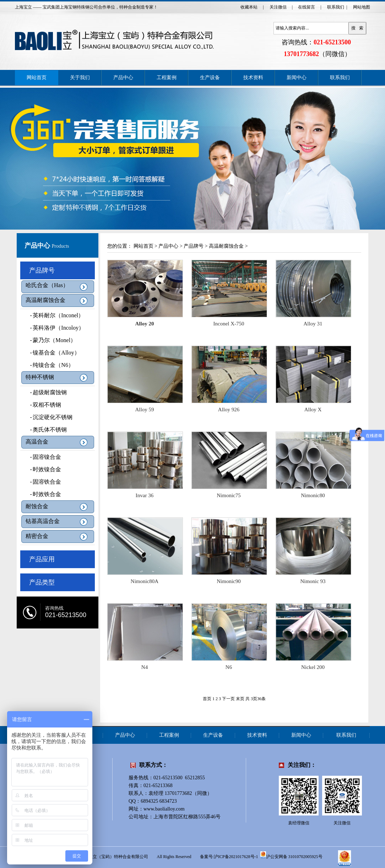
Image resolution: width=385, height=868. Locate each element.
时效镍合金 (43, 469)
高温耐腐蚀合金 (45, 300)
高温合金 (37, 442)
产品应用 (42, 559)
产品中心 (123, 78)
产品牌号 (42, 270)
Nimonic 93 (313, 581)
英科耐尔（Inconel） (55, 315)
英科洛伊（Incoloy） (55, 328)
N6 (229, 667)
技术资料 (253, 78)
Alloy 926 (229, 410)
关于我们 (80, 78)
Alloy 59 (145, 410)
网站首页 (37, 78)
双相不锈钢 (43, 405)
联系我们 (336, 7)
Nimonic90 (229, 581)
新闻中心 (297, 78)
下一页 (228, 699)
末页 (240, 699)
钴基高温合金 (43, 521)
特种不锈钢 (40, 377)
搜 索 (357, 28)
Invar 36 (145, 495)
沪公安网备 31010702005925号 (291, 855)
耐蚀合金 (37, 506)
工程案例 (167, 78)
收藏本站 (249, 7)
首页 (207, 699)
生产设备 (210, 78)
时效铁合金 (43, 494)
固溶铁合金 (43, 482)
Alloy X (313, 410)
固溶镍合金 (43, 457)
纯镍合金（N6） (50, 365)
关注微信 (278, 7)
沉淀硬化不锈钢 (49, 417)
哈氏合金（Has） (47, 285)
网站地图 (362, 7)
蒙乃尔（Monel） (51, 340)
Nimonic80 (313, 495)
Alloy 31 (313, 324)
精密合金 (37, 536)
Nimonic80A (145, 581)
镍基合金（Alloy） (53, 353)
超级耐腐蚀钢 (46, 392)
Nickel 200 (313, 667)
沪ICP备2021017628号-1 (236, 857)
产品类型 (42, 582)
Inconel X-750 (229, 324)
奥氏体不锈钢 (46, 430)
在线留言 (307, 7)
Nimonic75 (229, 495)
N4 (145, 667)
